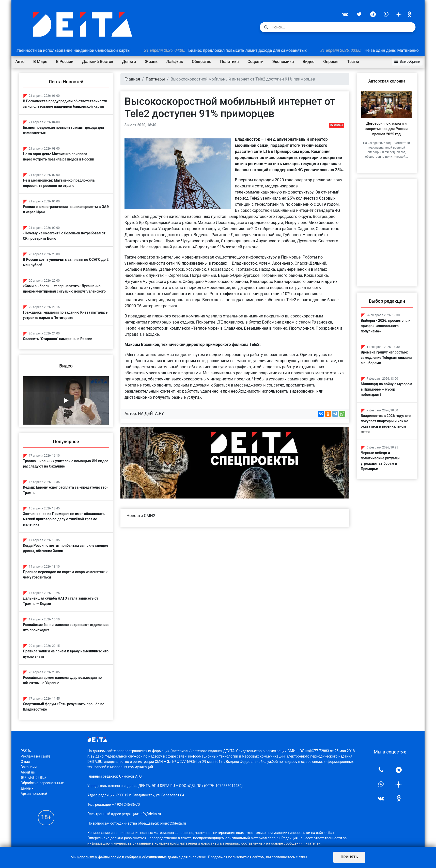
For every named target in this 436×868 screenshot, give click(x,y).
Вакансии (32, 765)
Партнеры (157, 78)
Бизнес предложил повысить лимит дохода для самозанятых (243, 49)
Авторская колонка (384, 80)
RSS (29, 749)
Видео (312, 61)
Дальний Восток (101, 61)
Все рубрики (404, 61)
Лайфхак (178, 61)
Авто (23, 61)
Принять (349, 857)
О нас (28, 760)
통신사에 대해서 (37, 776)
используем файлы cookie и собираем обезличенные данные (129, 857)
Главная (134, 78)
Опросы (334, 61)
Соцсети (259, 61)
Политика (233, 61)
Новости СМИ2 (143, 520)
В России (68, 61)
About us (31, 770)
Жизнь (154, 61)
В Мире (44, 61)
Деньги (132, 61)
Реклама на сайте (39, 754)
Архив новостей (37, 792)
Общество (205, 61)
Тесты (356, 61)
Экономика (286, 61)
